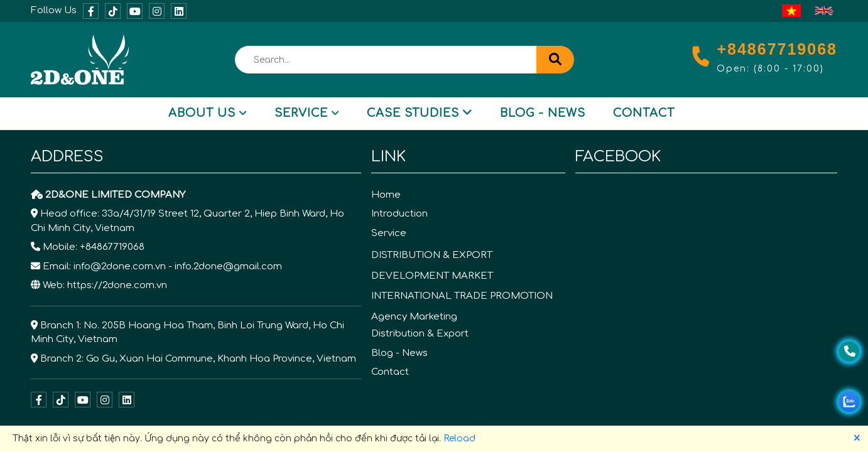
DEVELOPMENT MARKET (432, 276)
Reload (459, 439)
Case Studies (420, 113)
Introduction (399, 214)
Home (386, 195)
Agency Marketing (414, 317)
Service (307, 113)
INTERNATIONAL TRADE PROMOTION (462, 296)
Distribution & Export (420, 334)
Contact (644, 113)
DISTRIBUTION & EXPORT (432, 255)
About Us (208, 113)
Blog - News (543, 113)
